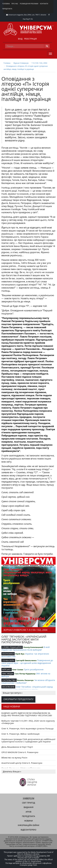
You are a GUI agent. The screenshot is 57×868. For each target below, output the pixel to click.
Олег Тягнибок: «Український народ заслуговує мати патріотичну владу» (27, 688)
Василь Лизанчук (25, 680)
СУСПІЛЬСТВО (9, 680)
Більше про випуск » (13, 693)
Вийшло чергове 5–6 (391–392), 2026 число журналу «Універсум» (28, 722)
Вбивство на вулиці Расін (14, 758)
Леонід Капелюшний (33, 647)
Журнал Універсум (21, 63)
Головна (6, 4)
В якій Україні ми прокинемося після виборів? (26, 648)
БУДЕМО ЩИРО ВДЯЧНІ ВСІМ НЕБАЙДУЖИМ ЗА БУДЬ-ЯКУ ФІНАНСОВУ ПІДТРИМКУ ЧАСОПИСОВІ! (27, 714)
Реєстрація (30, 39)
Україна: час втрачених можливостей (25, 655)
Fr (30, 19)
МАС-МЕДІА (8, 674)
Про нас (15, 4)
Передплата (7, 9)
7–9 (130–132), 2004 (39, 63)
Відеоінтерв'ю (28, 830)
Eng (27, 19)
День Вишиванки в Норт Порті (17, 747)
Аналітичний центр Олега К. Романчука (22, 763)
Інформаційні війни (28, 825)
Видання (29, 807)
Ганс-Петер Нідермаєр (25, 674)
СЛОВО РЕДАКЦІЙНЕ (12, 647)
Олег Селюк (18, 670)
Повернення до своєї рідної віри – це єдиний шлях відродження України (27, 663)
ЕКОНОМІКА (8, 654)
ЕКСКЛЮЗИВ (8, 687)
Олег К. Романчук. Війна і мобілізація (20, 734)
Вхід (20, 39)
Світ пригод (28, 803)
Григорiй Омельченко (26, 660)
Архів (29, 812)
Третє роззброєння (34, 669)
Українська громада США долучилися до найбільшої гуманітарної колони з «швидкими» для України (28, 740)
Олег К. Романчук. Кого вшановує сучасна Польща (27, 728)
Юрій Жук (20, 654)
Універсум (29, 798)
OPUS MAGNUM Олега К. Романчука (20, 752)
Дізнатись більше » (12, 772)
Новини (29, 821)
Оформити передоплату (18, 699)
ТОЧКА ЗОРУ (8, 660)
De (32, 19)
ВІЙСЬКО (7, 669)
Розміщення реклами (29, 4)
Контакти (44, 4)
